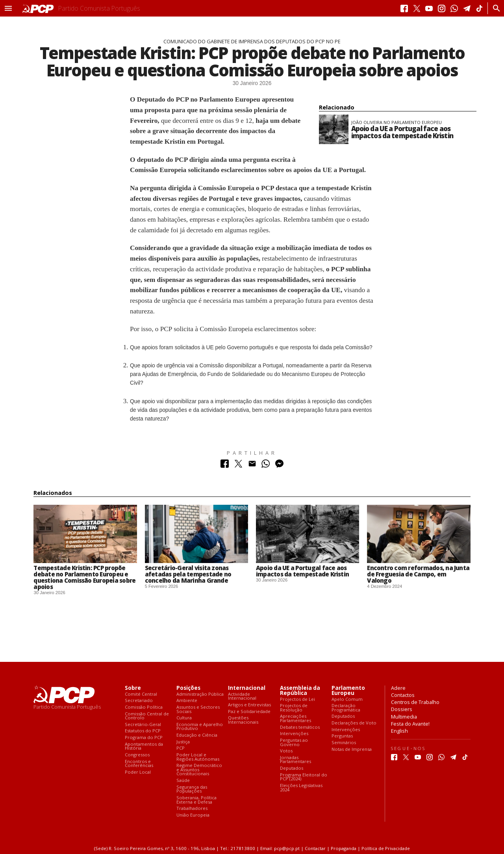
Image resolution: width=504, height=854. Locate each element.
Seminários (344, 743)
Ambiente (187, 701)
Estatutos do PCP (143, 731)
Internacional (247, 688)
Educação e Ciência (197, 735)
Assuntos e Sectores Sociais (198, 709)
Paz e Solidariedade (249, 712)
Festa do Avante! (410, 724)
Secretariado (139, 701)
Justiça (183, 742)
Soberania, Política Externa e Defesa (196, 800)
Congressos (137, 755)
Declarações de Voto (354, 723)
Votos (286, 751)
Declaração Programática (346, 708)
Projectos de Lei (297, 699)
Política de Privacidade (386, 848)
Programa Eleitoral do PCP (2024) (304, 777)
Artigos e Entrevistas (249, 705)
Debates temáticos (300, 727)
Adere (398, 688)
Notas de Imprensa (352, 749)
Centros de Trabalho (415, 702)
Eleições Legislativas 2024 (301, 788)
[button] (8, 8)
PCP (181, 748)
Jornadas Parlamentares (296, 760)
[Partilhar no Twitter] (238, 466)
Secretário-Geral (143, 725)
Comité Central (141, 694)
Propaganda (344, 848)
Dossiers (402, 709)
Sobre (133, 688)
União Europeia (193, 815)
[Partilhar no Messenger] (279, 466)
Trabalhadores (192, 809)
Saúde (183, 781)
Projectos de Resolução (294, 708)
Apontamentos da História (144, 746)
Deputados (292, 768)
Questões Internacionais (243, 720)
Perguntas (342, 736)
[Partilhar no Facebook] (225, 466)
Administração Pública (200, 694)
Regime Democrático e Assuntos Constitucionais (199, 770)
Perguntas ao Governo (294, 742)
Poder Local (138, 772)
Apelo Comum (347, 699)
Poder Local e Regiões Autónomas (198, 757)
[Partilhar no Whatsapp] (266, 466)
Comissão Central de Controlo (147, 716)
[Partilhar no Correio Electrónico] (252, 466)
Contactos (403, 695)
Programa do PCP (144, 738)
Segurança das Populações (192, 789)
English (399, 731)
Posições (188, 688)
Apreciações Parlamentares (296, 718)
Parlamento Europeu (348, 691)
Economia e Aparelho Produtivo (200, 727)
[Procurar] (494, 8)
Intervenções (294, 734)
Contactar (315, 848)
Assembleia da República (300, 691)
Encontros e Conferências (139, 764)
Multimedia (404, 717)
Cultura (184, 718)
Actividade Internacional (242, 696)
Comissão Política (144, 707)
